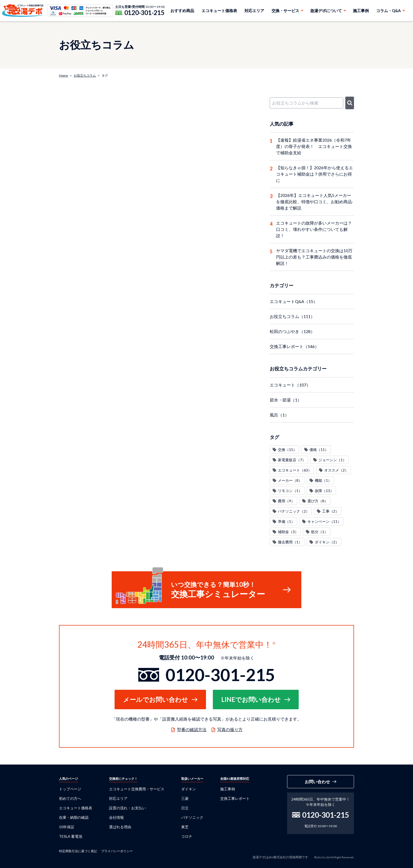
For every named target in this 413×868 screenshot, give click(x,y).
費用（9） (286, 501)
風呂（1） (279, 415)
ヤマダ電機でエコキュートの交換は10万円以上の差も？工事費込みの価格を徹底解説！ (314, 257)
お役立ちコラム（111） (292, 316)
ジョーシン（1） (332, 460)
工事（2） (331, 511)
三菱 (185, 798)
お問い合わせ (317, 782)
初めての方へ (70, 798)
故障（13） (324, 491)
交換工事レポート (235, 798)
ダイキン (189, 789)
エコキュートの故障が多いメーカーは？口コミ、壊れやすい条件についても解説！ (314, 229)
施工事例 (361, 11)
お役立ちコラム (85, 75)
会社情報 (116, 817)
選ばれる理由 (120, 827)
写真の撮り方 (230, 729)
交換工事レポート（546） (294, 346)
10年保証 (67, 827)
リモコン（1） (290, 491)
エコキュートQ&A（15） (294, 301)
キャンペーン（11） (324, 521)
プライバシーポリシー (117, 851)
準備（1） (286, 521)
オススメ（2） (336, 470)
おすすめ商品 (182, 11)
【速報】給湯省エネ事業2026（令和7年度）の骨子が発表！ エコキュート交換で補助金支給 (314, 146)
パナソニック (192, 817)
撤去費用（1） (290, 542)
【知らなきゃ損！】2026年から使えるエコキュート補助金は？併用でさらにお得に (314, 174)
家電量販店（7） (292, 460)
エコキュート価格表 (219, 11)
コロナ (187, 836)
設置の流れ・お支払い (127, 808)
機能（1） (323, 480)
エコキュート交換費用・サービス (137, 789)
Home (63, 75)
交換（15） (287, 450)
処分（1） (319, 532)
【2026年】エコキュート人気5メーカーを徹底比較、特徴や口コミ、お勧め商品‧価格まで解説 (314, 202)
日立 (185, 808)
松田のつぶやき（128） (292, 331)
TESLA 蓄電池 (71, 836)
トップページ (70, 789)
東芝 (185, 827)
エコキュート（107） (290, 385)
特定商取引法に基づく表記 (78, 851)
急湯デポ (23, 11)
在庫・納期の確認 (74, 817)
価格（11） (319, 450)
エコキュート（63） (295, 470)
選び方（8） (318, 501)
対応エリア (254, 11)
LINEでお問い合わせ (251, 699)
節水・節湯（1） (286, 400)
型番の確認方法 (192, 729)
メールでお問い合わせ (156, 699)
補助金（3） (288, 532)
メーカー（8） (290, 480)
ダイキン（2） (327, 542)
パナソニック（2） (294, 511)
